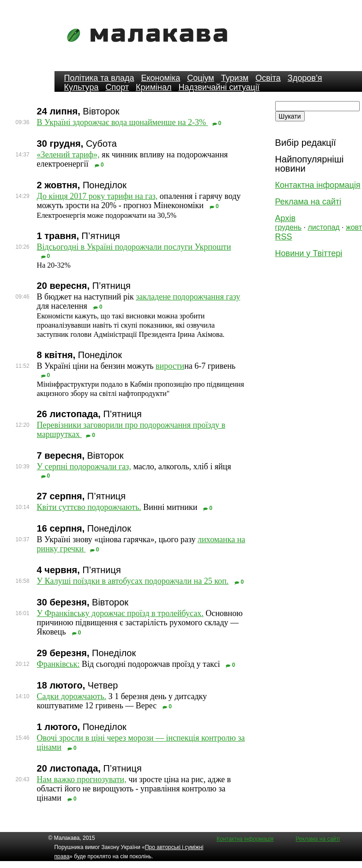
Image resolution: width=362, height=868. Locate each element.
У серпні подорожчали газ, (84, 467)
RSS (284, 237)
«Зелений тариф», (68, 155)
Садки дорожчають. (72, 696)
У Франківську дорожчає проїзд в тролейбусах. (120, 613)
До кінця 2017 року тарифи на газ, (97, 196)
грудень (288, 227)
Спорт (117, 87)
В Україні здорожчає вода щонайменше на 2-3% (123, 122)
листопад (323, 227)
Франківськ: (58, 664)
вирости (170, 366)
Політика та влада (99, 78)
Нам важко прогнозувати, (82, 779)
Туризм (235, 78)
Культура (81, 87)
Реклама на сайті (308, 202)
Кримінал (154, 87)
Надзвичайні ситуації (219, 87)
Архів (285, 218)
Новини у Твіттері (309, 253)
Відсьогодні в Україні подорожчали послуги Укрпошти (134, 247)
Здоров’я (305, 78)
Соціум (201, 78)
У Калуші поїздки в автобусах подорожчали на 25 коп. (133, 581)
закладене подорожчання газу (188, 297)
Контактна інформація (318, 185)
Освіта (268, 78)
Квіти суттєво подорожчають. (89, 507)
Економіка (160, 78)
